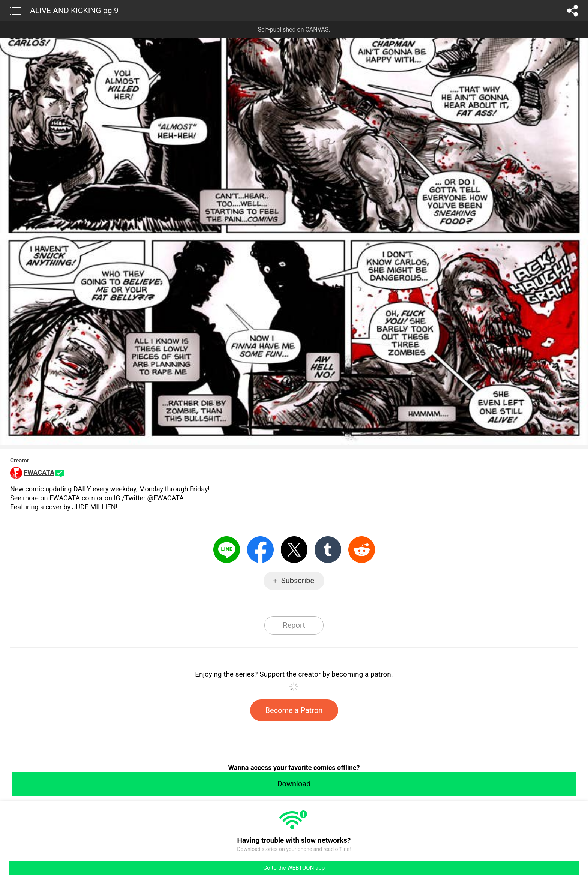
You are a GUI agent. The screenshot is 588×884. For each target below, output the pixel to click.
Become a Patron (294, 710)
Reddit (362, 550)
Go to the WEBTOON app (294, 868)
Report (294, 625)
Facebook (260, 550)
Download (294, 784)
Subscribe (298, 581)
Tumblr (328, 550)
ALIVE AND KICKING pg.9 (74, 11)
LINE (227, 550)
